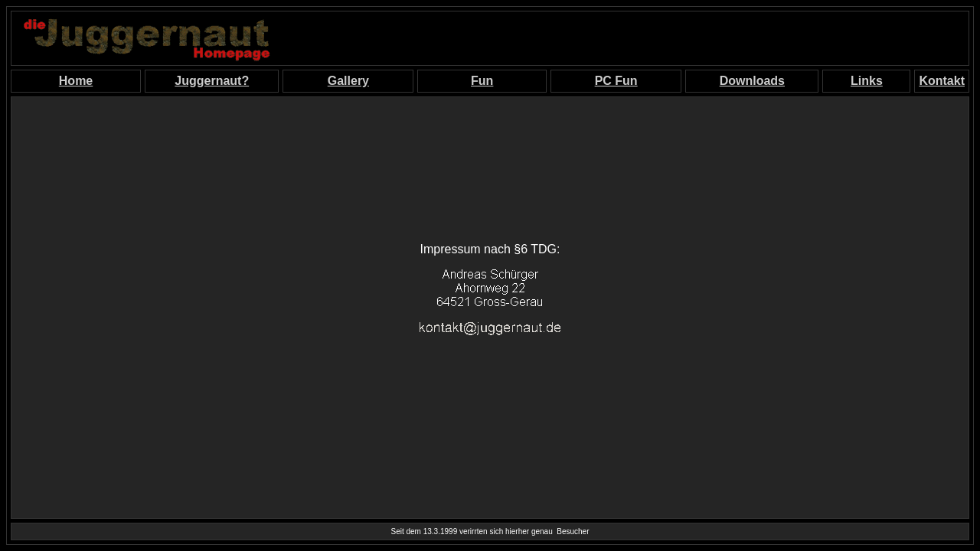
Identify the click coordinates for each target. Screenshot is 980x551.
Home (76, 81)
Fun (482, 81)
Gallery (348, 81)
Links (867, 81)
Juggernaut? (212, 81)
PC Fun (616, 81)
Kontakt (942, 81)
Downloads (752, 81)
